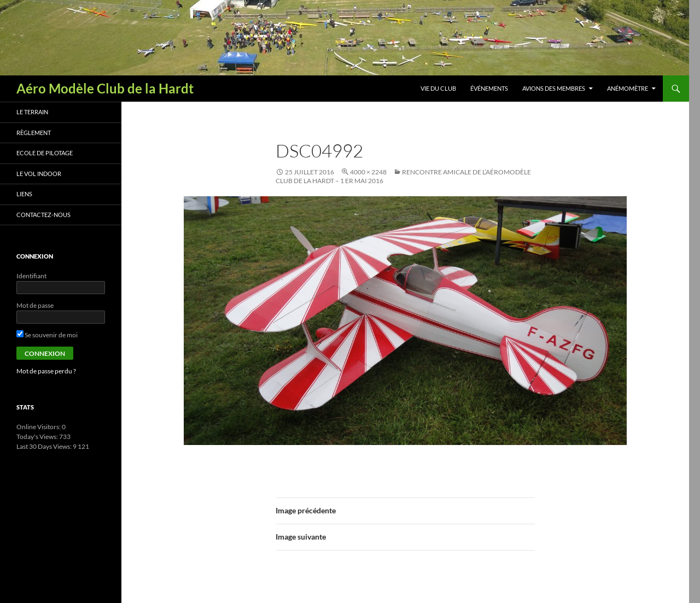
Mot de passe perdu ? (46, 371)
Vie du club (438, 88)
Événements (489, 88)
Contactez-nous (43, 215)
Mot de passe (35, 305)
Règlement (34, 133)
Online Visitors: (39, 427)
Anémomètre (628, 88)
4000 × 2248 (368, 172)
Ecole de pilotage (45, 153)
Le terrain (32, 112)
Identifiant (31, 276)
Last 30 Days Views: (45, 446)
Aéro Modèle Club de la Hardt (105, 88)
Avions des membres (554, 88)
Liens (24, 194)
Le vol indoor (39, 174)
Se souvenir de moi (47, 335)
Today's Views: (38, 437)
